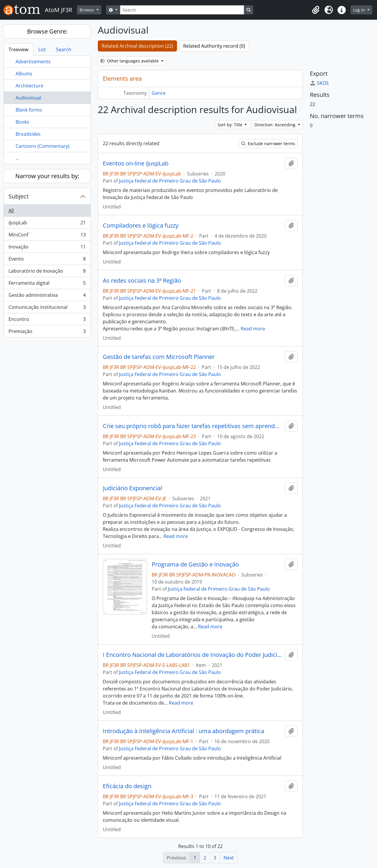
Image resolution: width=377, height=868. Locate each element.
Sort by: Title (231, 125)
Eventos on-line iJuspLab (136, 163)
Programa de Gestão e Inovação (195, 564)
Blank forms (29, 110)
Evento (47, 260)
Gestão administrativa (47, 296)
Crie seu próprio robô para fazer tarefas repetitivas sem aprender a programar (193, 426)
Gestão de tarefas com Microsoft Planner (159, 357)
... (17, 158)
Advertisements (33, 62)
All (11, 211)
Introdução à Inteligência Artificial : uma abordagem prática (183, 731)
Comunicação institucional (47, 308)
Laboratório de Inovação (47, 272)
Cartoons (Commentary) (43, 146)
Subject (19, 196)
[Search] (182, 10)
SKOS (319, 83)
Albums (24, 74)
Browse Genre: (47, 31)
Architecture (29, 86)
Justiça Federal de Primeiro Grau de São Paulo (170, 181)
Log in (360, 10)
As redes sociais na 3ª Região (142, 281)
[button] (316, 10)
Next (229, 858)
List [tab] (42, 49)
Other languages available (130, 61)
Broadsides (28, 134)
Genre (159, 93)
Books (22, 122)
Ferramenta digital (47, 284)
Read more (253, 329)
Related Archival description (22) (137, 46)
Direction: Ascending (276, 125)
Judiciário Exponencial (132, 488)
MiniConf (47, 236)
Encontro (47, 320)
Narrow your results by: (47, 176)
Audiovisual (28, 98)
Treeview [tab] (18, 49)
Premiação (47, 332)
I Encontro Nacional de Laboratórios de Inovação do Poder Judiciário (193, 655)
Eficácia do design (127, 786)
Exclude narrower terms (268, 144)
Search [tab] (64, 49)
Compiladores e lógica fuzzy (141, 226)
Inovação (47, 248)
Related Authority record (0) (214, 46)
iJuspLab (47, 224)
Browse (87, 10)
